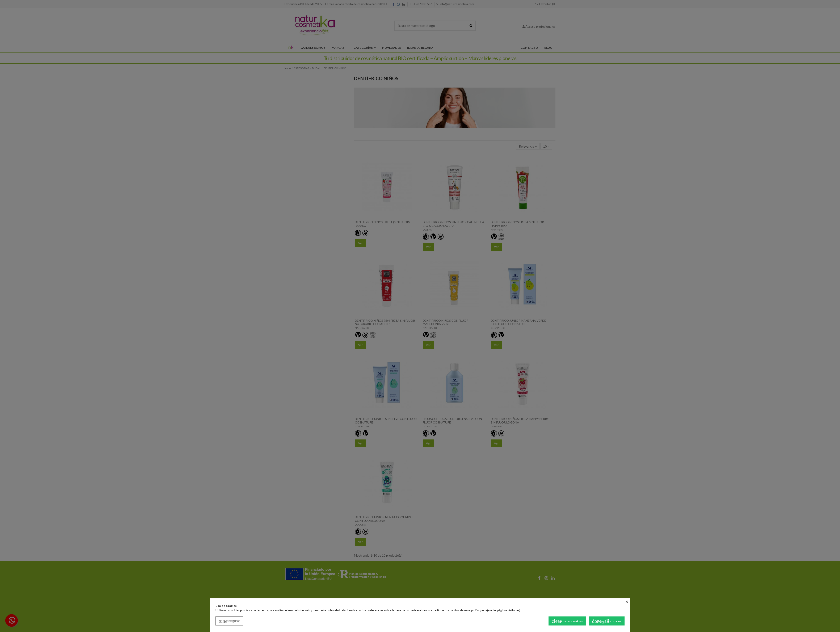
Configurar (229, 621)
